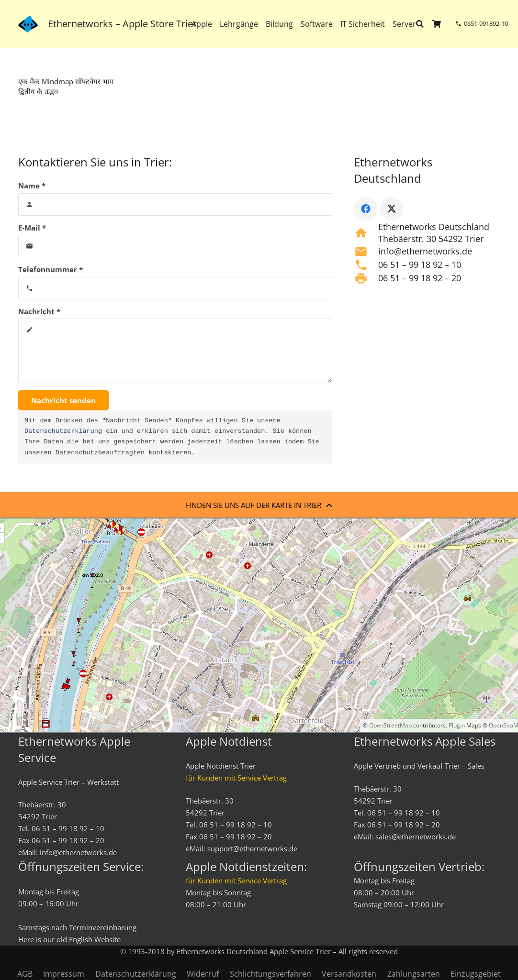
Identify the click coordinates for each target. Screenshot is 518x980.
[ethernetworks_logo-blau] (28, 24)
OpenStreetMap (390, 725)
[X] (392, 209)
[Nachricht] (175, 351)
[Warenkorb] (437, 24)
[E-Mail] (175, 246)
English (81, 939)
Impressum (64, 974)
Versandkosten (349, 974)
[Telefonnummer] (175, 288)
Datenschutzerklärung (63, 431)
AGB (25, 974)
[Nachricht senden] (63, 400)
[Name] (175, 204)
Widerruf (203, 974)
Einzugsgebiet (476, 974)
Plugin (456, 725)
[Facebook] (366, 209)
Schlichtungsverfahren (270, 974)
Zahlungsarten (414, 974)
